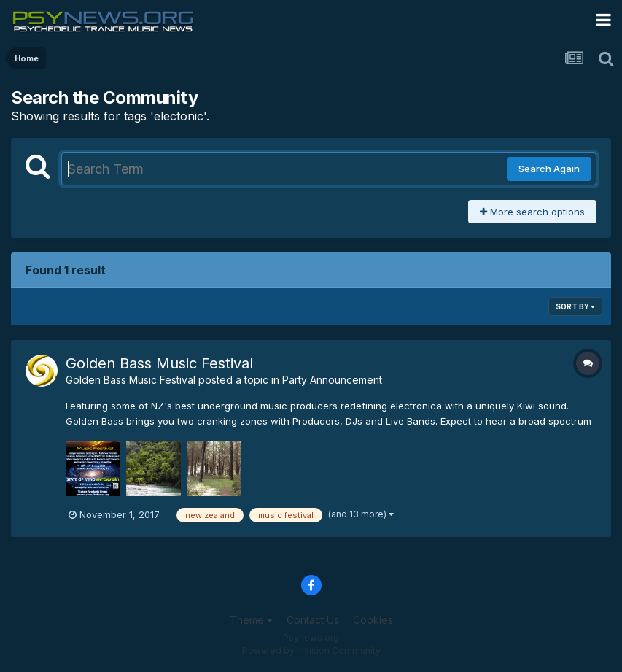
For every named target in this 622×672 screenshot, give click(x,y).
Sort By (575, 306)
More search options (532, 212)
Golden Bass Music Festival (159, 363)
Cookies (373, 620)
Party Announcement (332, 380)
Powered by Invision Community (311, 650)
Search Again (549, 169)
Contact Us (313, 620)
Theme (251, 620)
